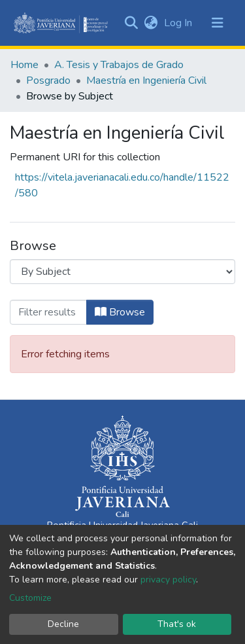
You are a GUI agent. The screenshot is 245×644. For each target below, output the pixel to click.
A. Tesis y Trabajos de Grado (119, 65)
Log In (179, 23)
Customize (30, 598)
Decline (63, 624)
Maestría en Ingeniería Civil (146, 80)
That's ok (177, 624)
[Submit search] (131, 23)
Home (24, 65)
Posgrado (48, 80)
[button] (151, 23)
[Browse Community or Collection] (122, 272)
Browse (120, 312)
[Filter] (48, 312)
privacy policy (168, 580)
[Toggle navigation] (218, 23)
